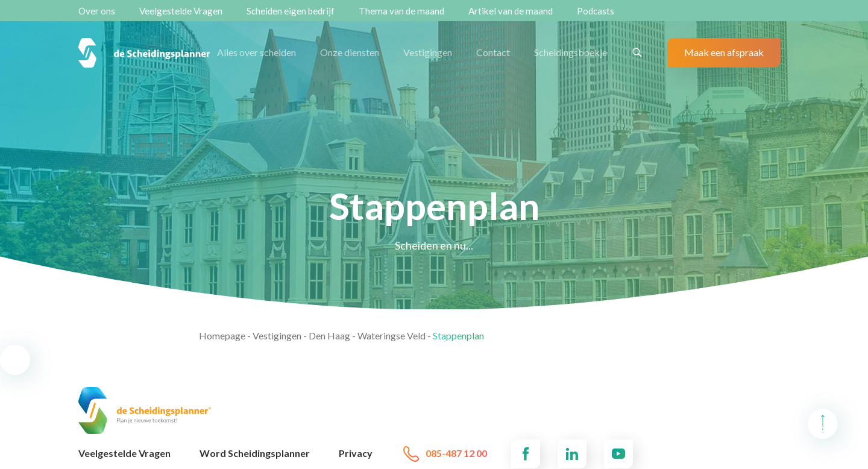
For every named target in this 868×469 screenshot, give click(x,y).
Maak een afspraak (724, 52)
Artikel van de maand (511, 11)
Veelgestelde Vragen (181, 11)
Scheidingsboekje (571, 52)
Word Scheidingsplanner (255, 453)
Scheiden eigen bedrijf (291, 11)
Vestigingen (428, 52)
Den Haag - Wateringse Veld (367, 335)
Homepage (222, 335)
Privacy (356, 453)
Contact (493, 52)
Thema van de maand (401, 11)
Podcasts (596, 11)
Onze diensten (350, 52)
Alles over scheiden (256, 52)
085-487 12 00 (444, 454)
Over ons (97, 11)
